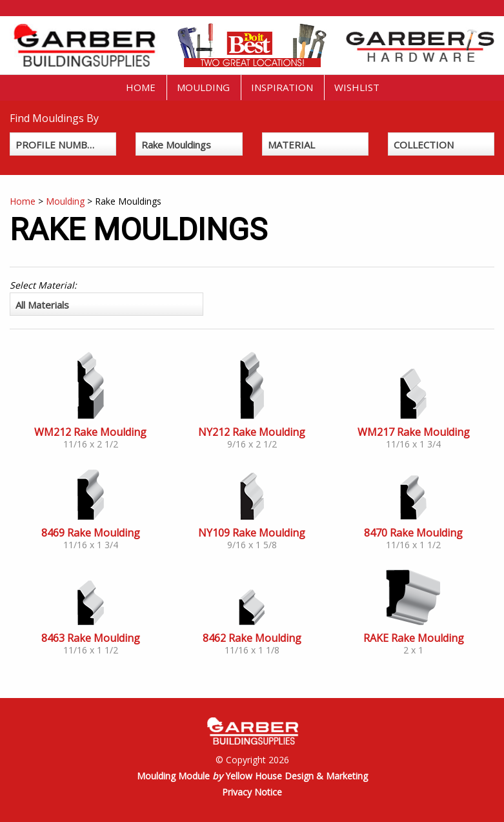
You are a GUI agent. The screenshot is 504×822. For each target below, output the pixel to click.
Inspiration (282, 87)
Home (141, 87)
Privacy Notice (252, 792)
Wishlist (357, 87)
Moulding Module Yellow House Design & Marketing (252, 776)
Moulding (203, 87)
